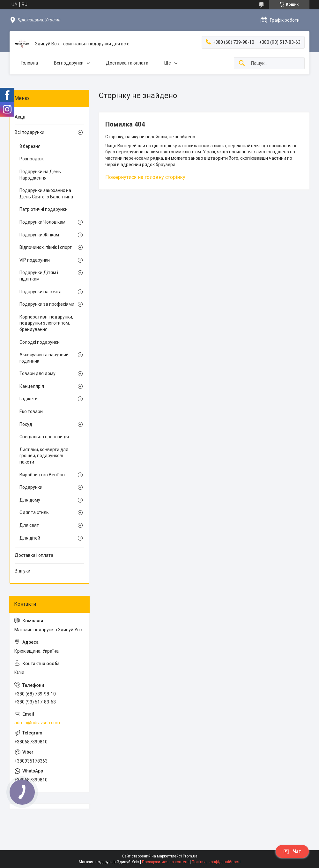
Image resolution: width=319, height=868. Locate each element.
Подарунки (31, 487)
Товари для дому (37, 373)
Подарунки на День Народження (40, 175)
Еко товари (31, 411)
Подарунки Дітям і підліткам (39, 276)
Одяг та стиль (34, 512)
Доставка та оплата (127, 63)
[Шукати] (242, 63)
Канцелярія (32, 386)
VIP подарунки (35, 260)
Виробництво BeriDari (42, 475)
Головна (29, 63)
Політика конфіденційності (216, 862)
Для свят (29, 525)
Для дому (30, 500)
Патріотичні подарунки (44, 209)
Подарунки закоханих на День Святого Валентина (46, 194)
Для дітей (30, 538)
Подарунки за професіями (47, 304)
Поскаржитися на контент (165, 862)
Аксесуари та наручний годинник (44, 358)
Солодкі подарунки (40, 342)
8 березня (30, 146)
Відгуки (22, 571)
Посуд (26, 424)
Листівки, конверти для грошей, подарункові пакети (44, 456)
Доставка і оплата (34, 555)
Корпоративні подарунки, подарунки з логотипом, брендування (46, 323)
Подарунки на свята (41, 292)
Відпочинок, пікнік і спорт (46, 247)
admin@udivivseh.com (37, 723)
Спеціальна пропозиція (44, 437)
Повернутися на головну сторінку (145, 177)
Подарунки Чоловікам (42, 222)
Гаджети (29, 399)
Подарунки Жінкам (39, 235)
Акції (20, 117)
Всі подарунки (69, 63)
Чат (292, 851)
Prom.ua (190, 856)
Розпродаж (32, 159)
